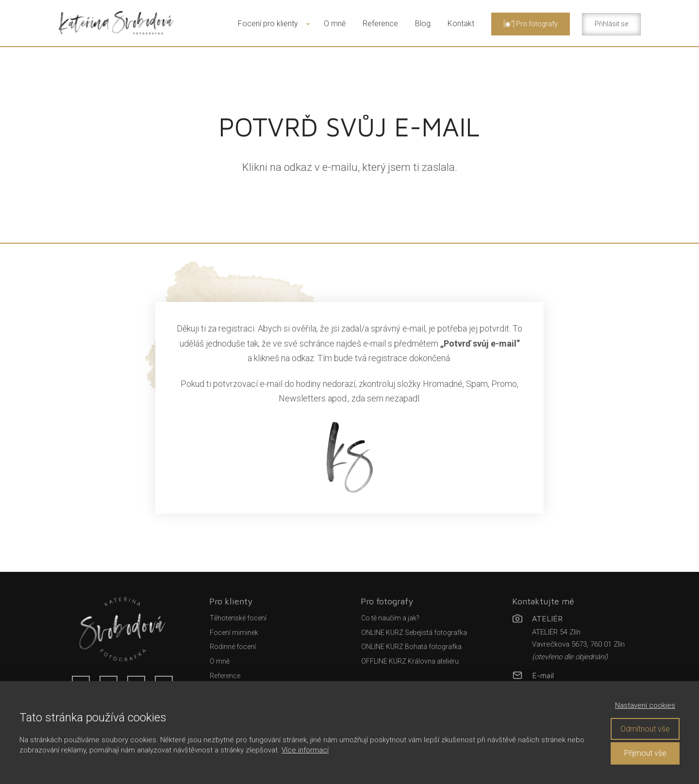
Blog (423, 24)
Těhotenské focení (238, 618)
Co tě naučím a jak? (390, 618)
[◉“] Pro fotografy (531, 24)
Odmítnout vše (645, 729)
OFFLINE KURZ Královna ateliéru (410, 661)
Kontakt (461, 24)
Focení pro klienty (268, 24)
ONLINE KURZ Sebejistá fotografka (414, 633)
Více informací (305, 750)
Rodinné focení (233, 647)
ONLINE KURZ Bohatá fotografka (411, 647)
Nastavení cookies (645, 705)
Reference (380, 24)
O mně (335, 24)
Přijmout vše (645, 753)
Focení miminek (234, 633)
